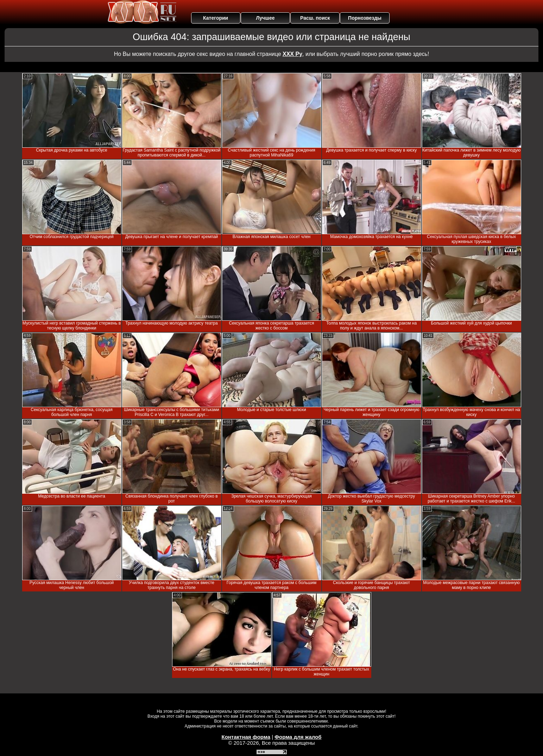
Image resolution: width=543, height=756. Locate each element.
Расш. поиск (315, 18)
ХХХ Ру (292, 54)
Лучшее (265, 18)
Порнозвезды (365, 18)
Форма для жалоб (298, 737)
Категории (216, 18)
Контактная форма (246, 737)
